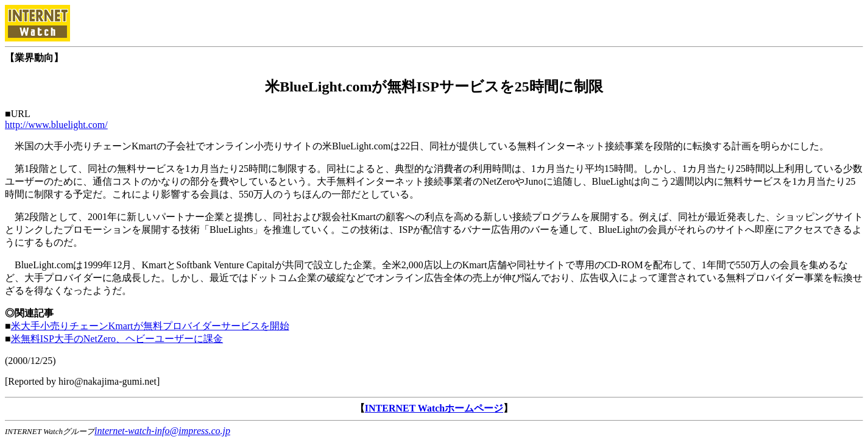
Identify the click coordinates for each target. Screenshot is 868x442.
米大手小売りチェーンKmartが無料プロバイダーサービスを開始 (150, 326)
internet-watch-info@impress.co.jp (162, 431)
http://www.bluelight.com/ (56, 125)
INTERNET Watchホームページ (434, 408)
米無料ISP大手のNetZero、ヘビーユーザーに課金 (117, 339)
